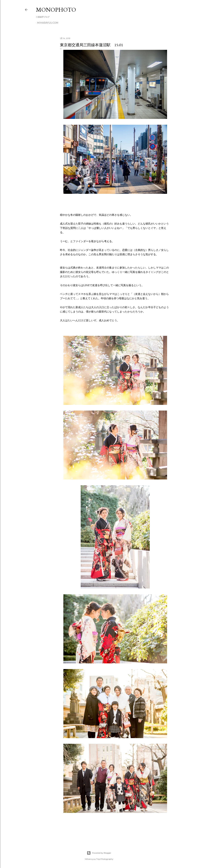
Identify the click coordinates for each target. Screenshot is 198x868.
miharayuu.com (48, 23)
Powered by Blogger (99, 853)
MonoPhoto (56, 10)
